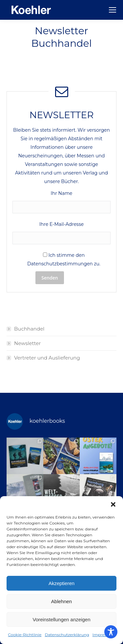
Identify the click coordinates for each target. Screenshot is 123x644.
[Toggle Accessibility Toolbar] (111, 632)
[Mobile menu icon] (113, 10)
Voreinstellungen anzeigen (62, 619)
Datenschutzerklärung (67, 635)
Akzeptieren (61, 583)
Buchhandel (29, 329)
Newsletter (27, 343)
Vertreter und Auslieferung (47, 358)
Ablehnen (61, 601)
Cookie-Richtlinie (25, 635)
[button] (113, 504)
